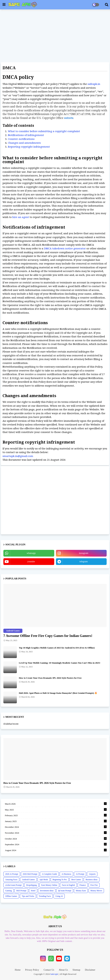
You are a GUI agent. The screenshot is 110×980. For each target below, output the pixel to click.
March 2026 (56, 804)
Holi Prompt (21, 891)
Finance (83, 885)
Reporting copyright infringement (29, 147)
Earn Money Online (49, 885)
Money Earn (81, 891)
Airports (92, 874)
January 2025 (56, 821)
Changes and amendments (24, 143)
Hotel (33, 891)
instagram (84, 553)
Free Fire (94, 885)
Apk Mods (44, 880)
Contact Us (49, 970)
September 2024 (56, 844)
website (69, 118)
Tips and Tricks (28, 896)
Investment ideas (47, 891)
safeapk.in (94, 84)
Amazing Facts (11, 880)
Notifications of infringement (26, 135)
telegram (84, 562)
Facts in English (68, 885)
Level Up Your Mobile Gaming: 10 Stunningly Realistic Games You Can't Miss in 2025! (60, 663)
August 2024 (56, 850)
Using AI (59, 896)
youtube (31, 562)
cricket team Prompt (13, 885)
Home (18, 970)
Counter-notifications (21, 139)
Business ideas (91, 880)
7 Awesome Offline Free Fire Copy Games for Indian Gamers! (48, 636)
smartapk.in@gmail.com (18, 456)
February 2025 (56, 815)
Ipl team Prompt (65, 891)
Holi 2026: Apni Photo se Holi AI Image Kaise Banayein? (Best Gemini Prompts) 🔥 (58, 693)
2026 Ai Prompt (12, 874)
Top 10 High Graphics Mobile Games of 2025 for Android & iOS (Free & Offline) (57, 648)
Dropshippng (31, 885)
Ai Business (66, 874)
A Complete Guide (49, 874)
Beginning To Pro (60, 880)
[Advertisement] (55, 36)
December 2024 (56, 827)
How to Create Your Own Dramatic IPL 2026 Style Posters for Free (50, 678)
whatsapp (31, 553)
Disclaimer (90, 970)
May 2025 (56, 810)
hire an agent (21, 217)
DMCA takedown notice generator (65, 249)
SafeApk (54, 974)
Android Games (28, 880)
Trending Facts (45, 896)
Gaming (9, 891)
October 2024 (56, 839)
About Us (63, 970)
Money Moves (96, 891)
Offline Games (11, 896)
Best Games (76, 880)
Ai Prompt (80, 874)
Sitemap (76, 970)
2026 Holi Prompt (30, 874)
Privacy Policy (32, 970)
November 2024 (56, 833)
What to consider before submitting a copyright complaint (44, 131)
